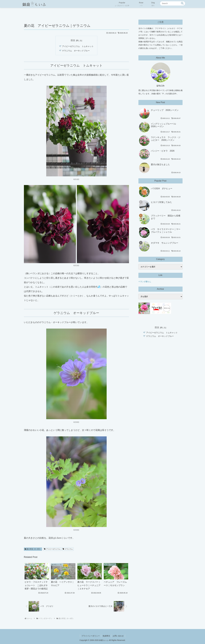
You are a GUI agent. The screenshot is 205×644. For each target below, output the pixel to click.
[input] (173, 3)
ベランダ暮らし (145, 282)
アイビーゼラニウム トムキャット (78, 46)
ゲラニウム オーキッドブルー (76, 51)
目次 (73, 40)
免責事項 (106, 636)
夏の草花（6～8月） (33, 549)
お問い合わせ (118, 636)
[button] (182, 3)
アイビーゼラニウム (52, 549)
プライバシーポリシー (91, 636)
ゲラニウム (68, 549)
